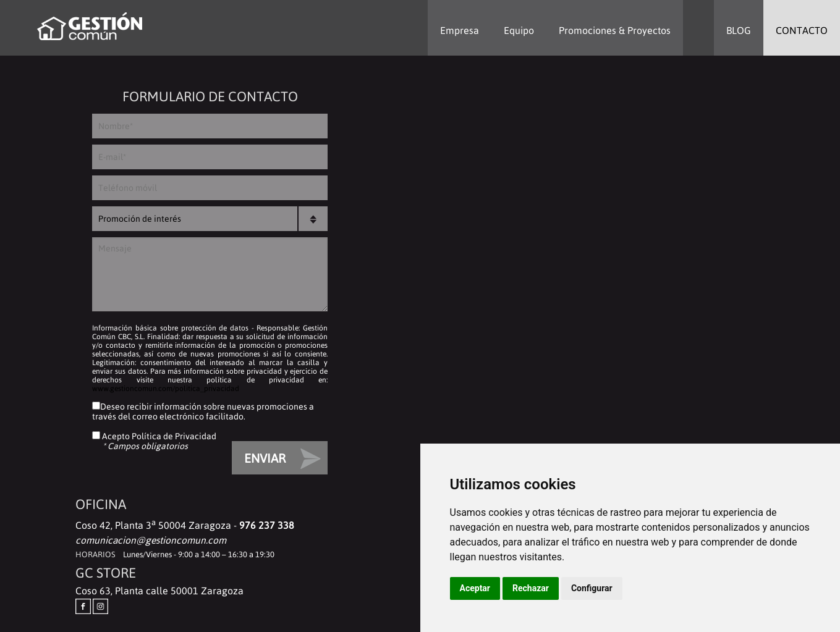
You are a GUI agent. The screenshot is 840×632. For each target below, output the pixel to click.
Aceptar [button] (475, 588)
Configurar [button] (592, 588)
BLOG (739, 30)
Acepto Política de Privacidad (158, 436)
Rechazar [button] (531, 588)
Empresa (460, 30)
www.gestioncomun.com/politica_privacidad (166, 389)
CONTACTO (802, 30)
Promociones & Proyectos (615, 30)
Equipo (519, 30)
